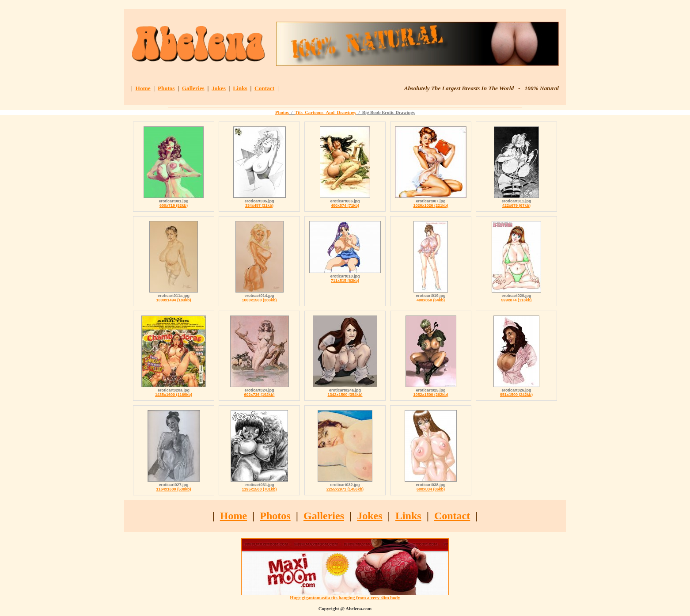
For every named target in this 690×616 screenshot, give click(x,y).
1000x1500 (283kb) (259, 300)
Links (240, 88)
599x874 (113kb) (516, 300)
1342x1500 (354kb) (345, 395)
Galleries (193, 88)
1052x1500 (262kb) (430, 395)
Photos (166, 88)
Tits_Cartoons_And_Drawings (325, 112)
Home (143, 88)
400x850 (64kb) (431, 300)
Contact (264, 88)
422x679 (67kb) (516, 205)
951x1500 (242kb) (516, 395)
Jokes (219, 88)
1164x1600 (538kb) (173, 489)
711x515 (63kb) (345, 281)
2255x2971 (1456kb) (345, 489)
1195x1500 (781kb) (259, 489)
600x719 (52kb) (174, 205)
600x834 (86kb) (431, 489)
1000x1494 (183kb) (173, 300)
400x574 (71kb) (345, 205)
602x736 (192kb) (259, 395)
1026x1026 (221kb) (430, 205)
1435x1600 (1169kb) (174, 395)
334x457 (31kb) (259, 205)
